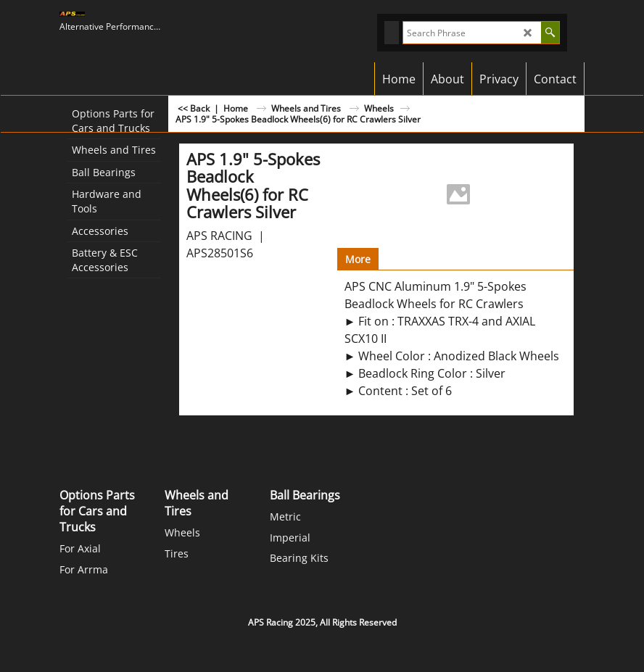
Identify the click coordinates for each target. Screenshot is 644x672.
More (358, 259)
